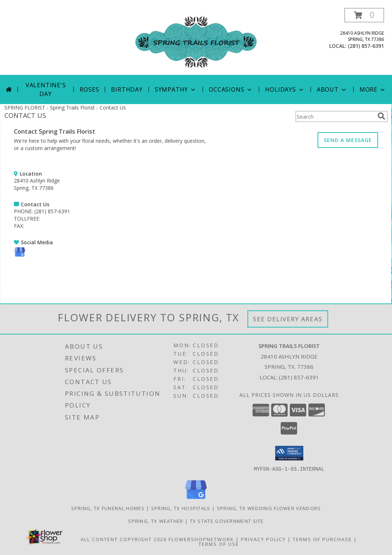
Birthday (127, 89)
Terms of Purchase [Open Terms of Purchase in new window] (322, 539)
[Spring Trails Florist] (196, 41)
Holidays (285, 89)
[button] (364, 15)
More (373, 89)
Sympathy (176, 89)
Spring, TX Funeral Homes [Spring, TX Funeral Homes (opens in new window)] (108, 508)
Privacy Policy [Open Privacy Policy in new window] (263, 539)
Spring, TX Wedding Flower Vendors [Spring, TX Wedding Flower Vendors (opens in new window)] (269, 508)
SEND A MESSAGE (348, 140)
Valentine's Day (46, 89)
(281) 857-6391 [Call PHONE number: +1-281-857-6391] (52, 211)
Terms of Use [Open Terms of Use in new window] (219, 544)
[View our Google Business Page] (20, 256)
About (332, 89)
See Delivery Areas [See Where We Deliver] (288, 319)
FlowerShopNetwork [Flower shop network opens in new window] (201, 539)
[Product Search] (335, 116)
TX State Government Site (227, 521)
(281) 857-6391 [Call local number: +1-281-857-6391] (366, 46)
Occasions (231, 89)
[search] (381, 116)
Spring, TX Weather (156, 521)
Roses (89, 89)
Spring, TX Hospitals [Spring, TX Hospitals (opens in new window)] (181, 508)
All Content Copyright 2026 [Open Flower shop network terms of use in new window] (124, 539)
